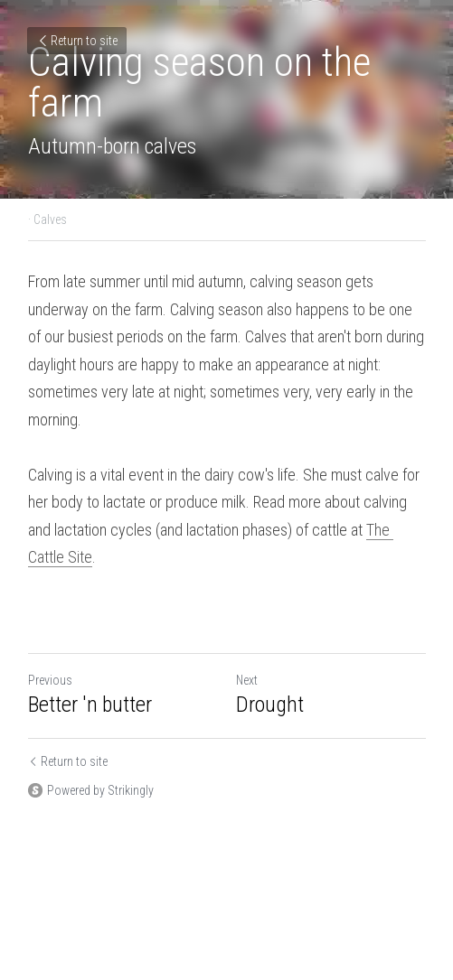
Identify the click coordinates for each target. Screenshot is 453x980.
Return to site (77, 41)
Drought (270, 705)
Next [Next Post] (247, 680)
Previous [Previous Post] (50, 680)
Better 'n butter (90, 705)
